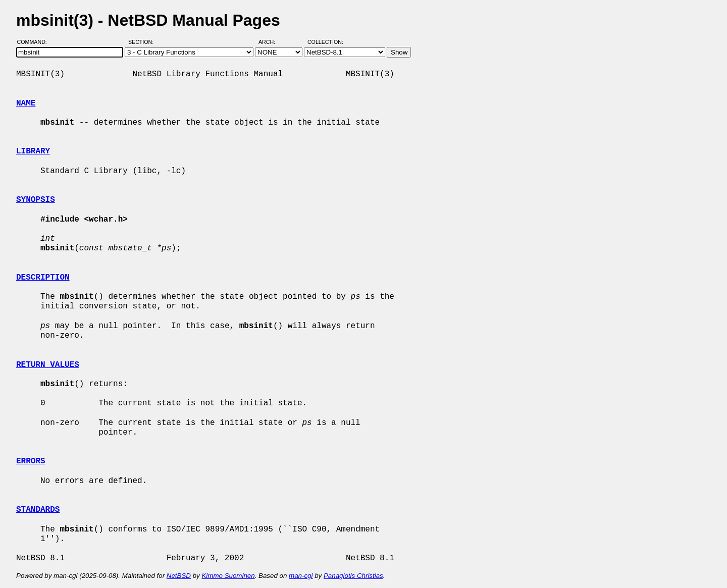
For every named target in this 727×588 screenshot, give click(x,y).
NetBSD (179, 576)
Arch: (271, 42)
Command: (35, 42)
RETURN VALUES (48, 365)
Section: (143, 42)
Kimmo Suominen (228, 576)
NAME (26, 103)
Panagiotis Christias (353, 576)
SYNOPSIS (36, 200)
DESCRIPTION (43, 278)
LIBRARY (33, 151)
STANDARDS (38, 510)
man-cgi (301, 576)
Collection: (325, 42)
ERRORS (31, 461)
